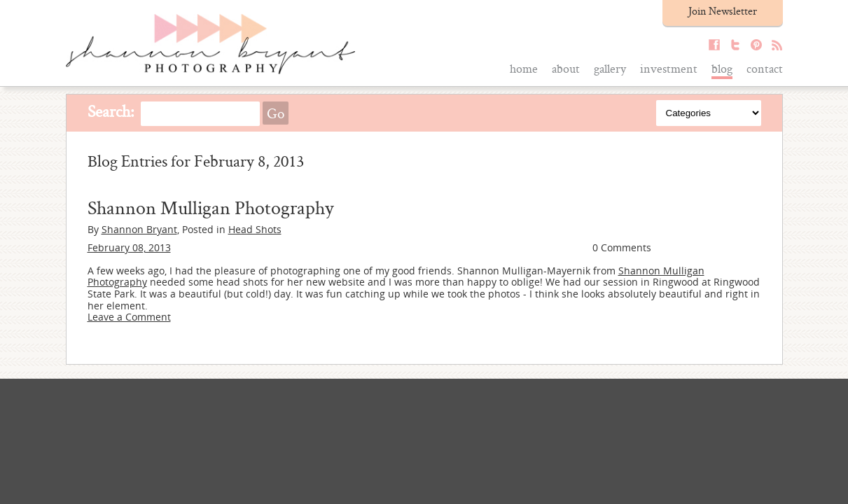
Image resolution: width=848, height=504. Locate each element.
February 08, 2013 (129, 247)
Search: (111, 111)
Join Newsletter (723, 11)
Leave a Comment (129, 317)
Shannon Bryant (139, 229)
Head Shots (255, 229)
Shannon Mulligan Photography (210, 207)
